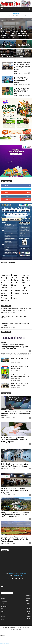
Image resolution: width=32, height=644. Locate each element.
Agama (3, 611)
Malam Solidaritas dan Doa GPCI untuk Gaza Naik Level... (16, 16)
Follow (28, 189)
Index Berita (6, 627)
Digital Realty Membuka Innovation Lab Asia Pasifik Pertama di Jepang (15, 465)
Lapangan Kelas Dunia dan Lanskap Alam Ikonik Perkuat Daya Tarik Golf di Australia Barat (16, 539)
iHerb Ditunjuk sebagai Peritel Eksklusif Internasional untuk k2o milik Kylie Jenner (14, 440)
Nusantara (17, 83)
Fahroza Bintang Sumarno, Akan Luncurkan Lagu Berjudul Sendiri (26, 284)
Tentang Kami (13, 627)
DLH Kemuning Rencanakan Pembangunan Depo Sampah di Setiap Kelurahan (20, 376)
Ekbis (2, 29)
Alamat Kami (26, 627)
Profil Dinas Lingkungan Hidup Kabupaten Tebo (19, 367)
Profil (16, 94)
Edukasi (3, 604)
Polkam (3, 599)
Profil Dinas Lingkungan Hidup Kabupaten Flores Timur (19, 359)
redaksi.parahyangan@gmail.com (18, 573)
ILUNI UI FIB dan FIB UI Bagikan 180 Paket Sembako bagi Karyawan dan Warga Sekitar (15, 490)
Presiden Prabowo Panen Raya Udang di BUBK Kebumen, (21, 79)
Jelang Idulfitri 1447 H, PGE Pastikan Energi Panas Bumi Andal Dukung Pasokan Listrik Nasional (15, 515)
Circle (28, 193)
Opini (2, 609)
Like (29, 185)
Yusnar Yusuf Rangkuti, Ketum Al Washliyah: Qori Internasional (22, 90)
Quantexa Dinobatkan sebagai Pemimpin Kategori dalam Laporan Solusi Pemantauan (14, 347)
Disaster (3, 617)
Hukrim (3, 619)
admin (2, 38)
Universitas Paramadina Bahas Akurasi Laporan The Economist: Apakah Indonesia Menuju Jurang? (22, 66)
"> (16, 562)
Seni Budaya (4, 606)
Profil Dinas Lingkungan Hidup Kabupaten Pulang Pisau (19, 384)
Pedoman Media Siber (16, 629)
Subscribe (27, 200)
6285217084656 (18, 575)
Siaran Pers (4, 342)
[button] (29, 9)
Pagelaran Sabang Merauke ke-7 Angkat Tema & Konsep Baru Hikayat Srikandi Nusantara (5, 288)
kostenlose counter (5, 643)
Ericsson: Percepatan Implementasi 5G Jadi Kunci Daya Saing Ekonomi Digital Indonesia (16, 413)
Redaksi (20, 627)
